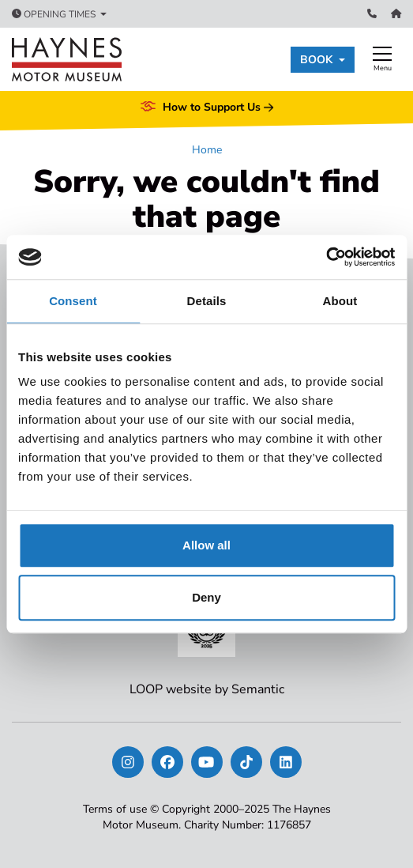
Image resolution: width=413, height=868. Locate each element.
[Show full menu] (382, 59)
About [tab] (340, 301)
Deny (206, 597)
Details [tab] (207, 301)
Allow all (206, 545)
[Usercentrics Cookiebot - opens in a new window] (326, 257)
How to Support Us (207, 108)
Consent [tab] (73, 301)
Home (207, 150)
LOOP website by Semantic (207, 689)
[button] (323, 60)
